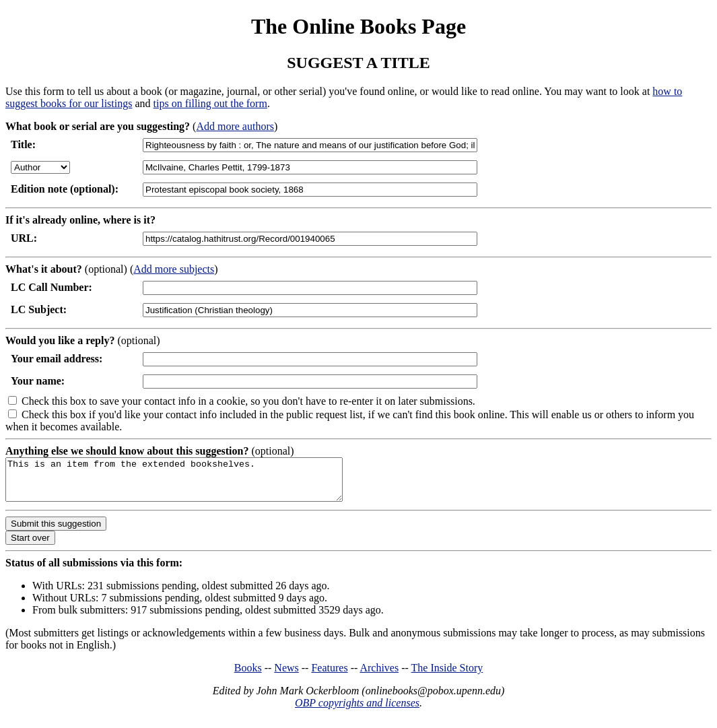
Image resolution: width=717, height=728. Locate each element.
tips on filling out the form (210, 103)
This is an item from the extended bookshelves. (194, 484)
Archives (379, 676)
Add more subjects (174, 269)
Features (329, 676)
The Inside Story (447, 676)
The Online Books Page (358, 26)
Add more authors (235, 126)
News (286, 676)
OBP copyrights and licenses (357, 711)
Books (248, 676)
